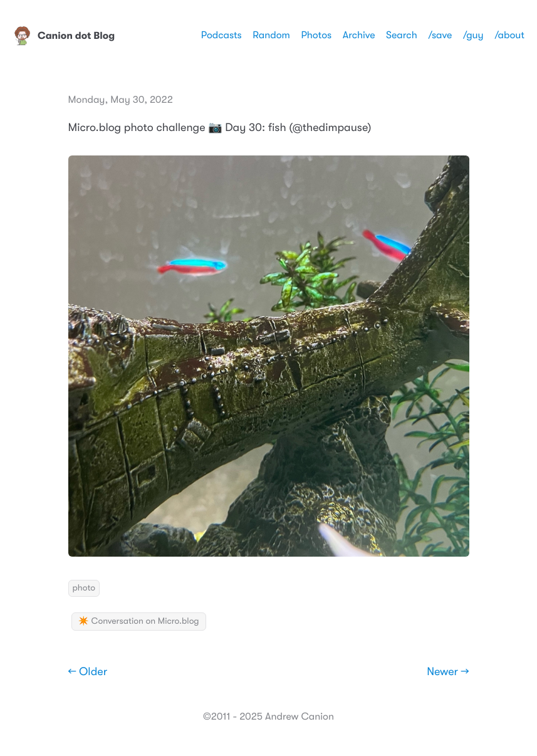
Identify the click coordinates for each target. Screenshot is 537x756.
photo (84, 588)
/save (440, 35)
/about (509, 35)
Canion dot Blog (64, 36)
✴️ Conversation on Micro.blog (139, 621)
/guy (473, 35)
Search (402, 35)
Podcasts (222, 35)
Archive (359, 35)
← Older (88, 672)
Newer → (448, 672)
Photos (316, 35)
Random (271, 35)
